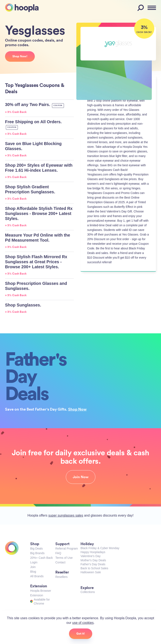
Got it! (81, 634)
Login (34, 562)
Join (33, 567)
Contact (60, 562)
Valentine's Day (91, 556)
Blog (33, 572)
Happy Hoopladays (93, 552)
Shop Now (77, 409)
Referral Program (67, 548)
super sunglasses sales (66, 515)
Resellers (61, 577)
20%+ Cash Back (42, 558)
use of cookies (83, 623)
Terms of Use (64, 558)
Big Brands (37, 553)
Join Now (81, 477)
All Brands (37, 576)
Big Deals (36, 548)
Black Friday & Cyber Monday (100, 548)
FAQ (58, 553)
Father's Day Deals (93, 564)
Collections (88, 592)
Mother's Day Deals (93, 560)
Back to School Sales (94, 568)
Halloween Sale (91, 572)
